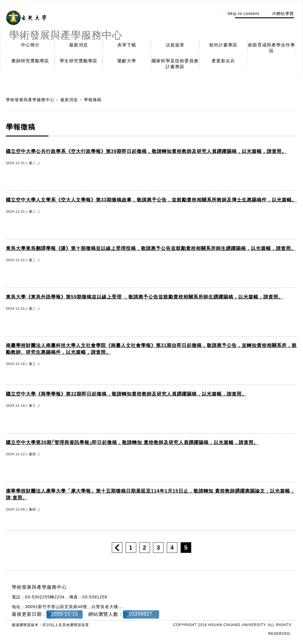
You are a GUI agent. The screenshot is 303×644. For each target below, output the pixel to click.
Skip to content (243, 14)
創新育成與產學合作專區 (272, 48)
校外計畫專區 (223, 45)
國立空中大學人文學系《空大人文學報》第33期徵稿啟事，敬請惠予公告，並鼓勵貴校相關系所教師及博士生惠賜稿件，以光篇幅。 (151, 200)
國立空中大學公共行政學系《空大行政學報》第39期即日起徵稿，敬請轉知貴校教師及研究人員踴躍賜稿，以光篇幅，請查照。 (146, 151)
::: (212, 14)
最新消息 (79, 45)
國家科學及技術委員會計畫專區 (175, 64)
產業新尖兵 (223, 61)
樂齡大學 (127, 61)
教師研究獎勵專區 (30, 61)
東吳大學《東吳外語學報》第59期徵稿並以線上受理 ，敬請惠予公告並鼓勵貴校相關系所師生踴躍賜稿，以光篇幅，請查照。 (145, 297)
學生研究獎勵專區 (79, 61)
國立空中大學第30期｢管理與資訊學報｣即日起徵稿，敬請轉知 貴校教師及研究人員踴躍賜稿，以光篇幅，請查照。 (132, 442)
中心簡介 (30, 45)
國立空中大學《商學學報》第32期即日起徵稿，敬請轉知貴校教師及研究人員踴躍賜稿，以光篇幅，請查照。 (126, 394)
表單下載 (127, 45)
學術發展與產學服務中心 (30, 100)
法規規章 (175, 45)
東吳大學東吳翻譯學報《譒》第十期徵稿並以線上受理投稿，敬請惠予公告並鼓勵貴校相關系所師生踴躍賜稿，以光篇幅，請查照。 (151, 248)
